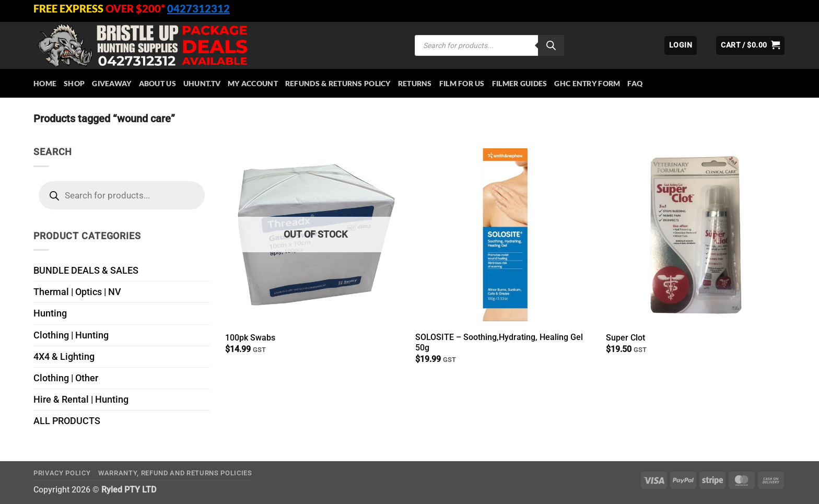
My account (253, 83)
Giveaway (112, 83)
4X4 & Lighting (64, 357)
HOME (45, 83)
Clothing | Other (66, 378)
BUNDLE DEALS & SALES (86, 271)
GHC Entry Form (587, 83)
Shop (74, 83)
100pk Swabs (250, 338)
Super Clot (625, 338)
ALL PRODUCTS (67, 421)
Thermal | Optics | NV (77, 292)
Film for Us (462, 83)
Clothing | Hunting (71, 335)
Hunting (50, 313)
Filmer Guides (520, 83)
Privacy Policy (62, 473)
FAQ (635, 83)
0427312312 (198, 8)
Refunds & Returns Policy (338, 83)
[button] (681, 45)
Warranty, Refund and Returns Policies (175, 473)
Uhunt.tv (202, 83)
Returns (415, 83)
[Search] (551, 45)
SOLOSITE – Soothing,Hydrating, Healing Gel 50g (499, 343)
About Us (157, 83)
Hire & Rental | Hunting (81, 400)
